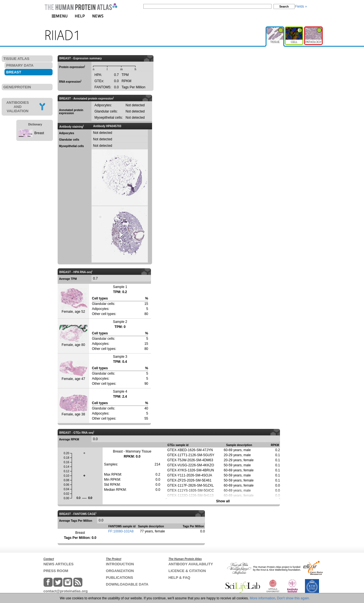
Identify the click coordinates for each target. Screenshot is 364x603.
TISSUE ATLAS (16, 59)
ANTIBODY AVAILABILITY (191, 564)
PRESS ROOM (56, 571)
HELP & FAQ (179, 578)
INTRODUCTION (120, 564)
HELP (80, 16)
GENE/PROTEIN (17, 87)
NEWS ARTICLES (59, 564)
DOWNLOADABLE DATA (127, 584)
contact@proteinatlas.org (66, 591)
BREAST (14, 72)
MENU (60, 16)
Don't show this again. (293, 598)
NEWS (98, 16)
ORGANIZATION (120, 571)
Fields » (301, 6)
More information (263, 598)
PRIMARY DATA (20, 65)
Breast (39, 133)
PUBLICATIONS (120, 578)
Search (284, 7)
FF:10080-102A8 (121, 531)
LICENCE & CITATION (187, 571)
